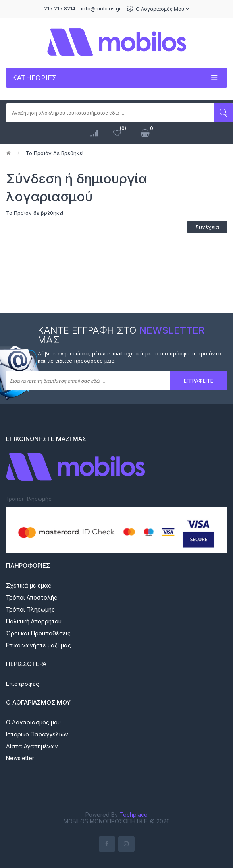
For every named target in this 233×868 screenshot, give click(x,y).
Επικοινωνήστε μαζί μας (39, 645)
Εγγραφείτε (198, 381)
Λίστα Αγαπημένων (32, 746)
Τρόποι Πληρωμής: (29, 499)
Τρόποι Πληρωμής (30, 609)
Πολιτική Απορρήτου (34, 621)
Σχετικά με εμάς (29, 585)
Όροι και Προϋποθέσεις (38, 633)
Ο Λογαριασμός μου (162, 9)
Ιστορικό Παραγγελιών (37, 734)
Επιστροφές (22, 684)
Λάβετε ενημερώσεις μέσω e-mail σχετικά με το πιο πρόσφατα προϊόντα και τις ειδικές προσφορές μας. (129, 357)
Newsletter (20, 758)
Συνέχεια (207, 227)
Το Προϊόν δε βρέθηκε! (55, 153)
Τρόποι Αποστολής (32, 597)
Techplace (134, 815)
